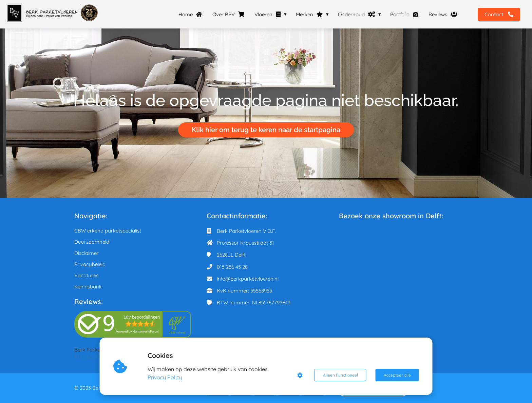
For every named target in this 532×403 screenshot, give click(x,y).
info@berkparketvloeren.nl (248, 279)
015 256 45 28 (232, 267)
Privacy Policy (165, 377)
